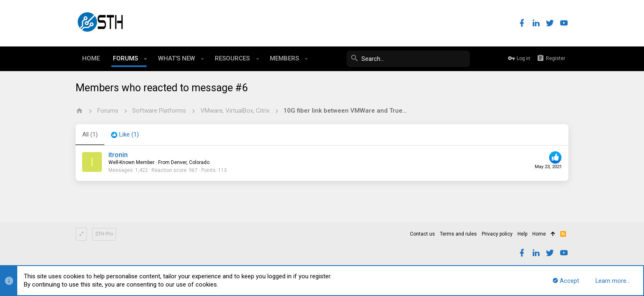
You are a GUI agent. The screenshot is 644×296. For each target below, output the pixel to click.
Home (539, 234)
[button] (146, 59)
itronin (118, 155)
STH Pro (104, 234)
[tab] (125, 135)
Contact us (422, 234)
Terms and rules (458, 234)
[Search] (408, 59)
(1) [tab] (90, 134)
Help (522, 234)
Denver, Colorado (190, 162)
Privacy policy (497, 234)
